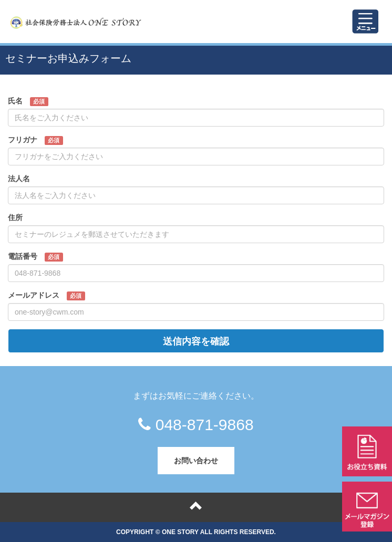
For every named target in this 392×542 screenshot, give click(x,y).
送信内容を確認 (196, 341)
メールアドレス (47, 296)
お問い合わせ (196, 460)
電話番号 (35, 257)
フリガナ (35, 140)
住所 (28, 218)
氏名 (28, 101)
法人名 (32, 179)
